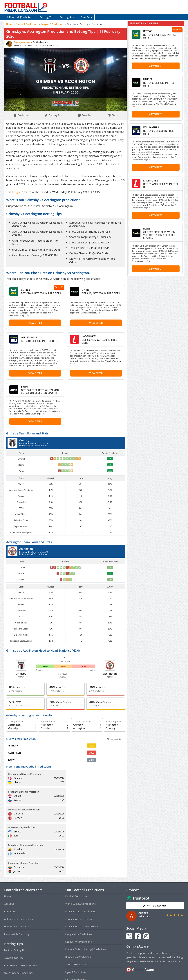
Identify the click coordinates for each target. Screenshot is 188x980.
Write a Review (154, 852)
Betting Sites (67, 17)
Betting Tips (47, 17)
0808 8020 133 (149, 908)
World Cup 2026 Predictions (81, 850)
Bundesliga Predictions (78, 903)
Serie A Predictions (76, 911)
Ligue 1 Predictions (76, 919)
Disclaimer (114, 970)
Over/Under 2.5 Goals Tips (19, 920)
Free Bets (86, 17)
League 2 (18, 192)
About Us (9, 850)
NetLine (175, 908)
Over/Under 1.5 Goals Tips (19, 927)
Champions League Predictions (83, 873)
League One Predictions (79, 881)
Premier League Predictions (81, 858)
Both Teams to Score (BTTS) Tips (22, 912)
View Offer (35, 323)
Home (9, 24)
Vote (92, 745)
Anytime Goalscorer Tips (18, 942)
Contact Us (10, 858)
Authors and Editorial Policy (19, 865)
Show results (114, 739)
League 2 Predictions (53, 24)
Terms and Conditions (80, 970)
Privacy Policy (100, 970)
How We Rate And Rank (17, 873)
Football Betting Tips (15, 897)
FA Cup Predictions (76, 926)
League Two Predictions (79, 888)
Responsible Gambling (17, 881)
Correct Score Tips (14, 935)
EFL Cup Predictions (76, 934)
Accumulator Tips (14, 904)
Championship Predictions (80, 865)
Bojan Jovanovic (22, 42)
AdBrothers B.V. (109, 976)
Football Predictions (21, 17)
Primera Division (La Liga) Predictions (86, 896)
